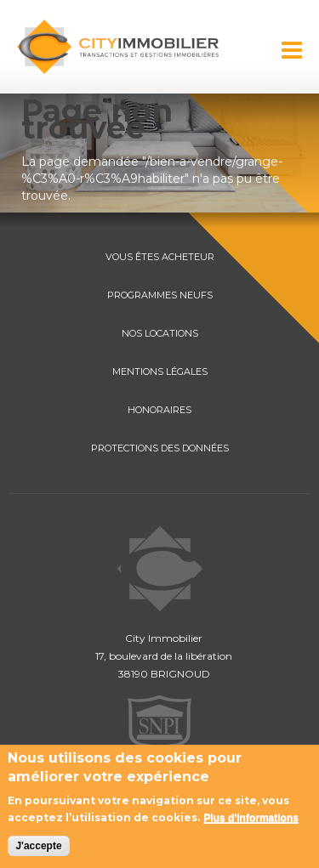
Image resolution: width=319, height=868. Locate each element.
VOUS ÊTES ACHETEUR (160, 257)
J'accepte (38, 846)
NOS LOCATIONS (160, 333)
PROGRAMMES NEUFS (160, 295)
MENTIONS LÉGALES (160, 372)
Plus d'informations (251, 818)
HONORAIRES (159, 410)
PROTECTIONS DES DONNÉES (160, 448)
